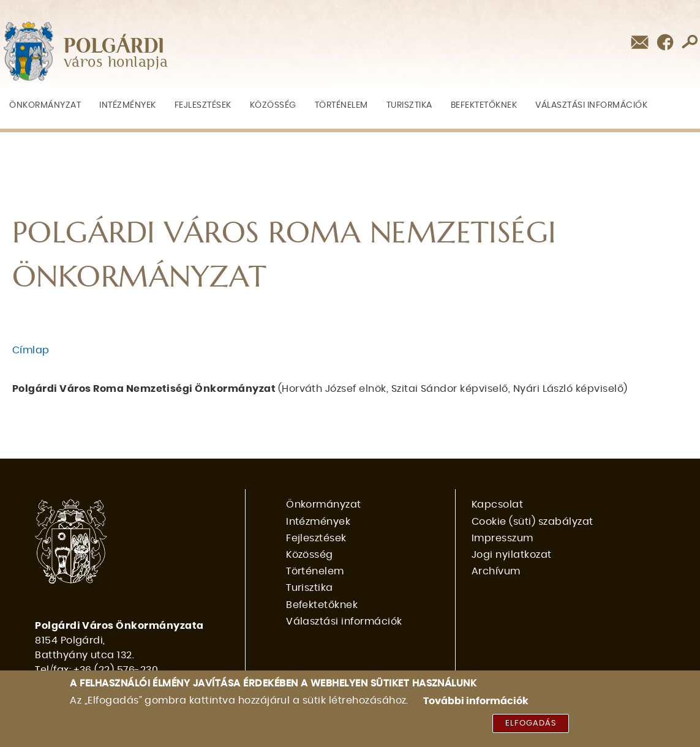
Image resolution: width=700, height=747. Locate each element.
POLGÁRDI (114, 47)
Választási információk (591, 105)
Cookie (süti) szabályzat (533, 522)
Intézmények (128, 105)
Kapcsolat (497, 505)
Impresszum (502, 538)
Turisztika (409, 105)
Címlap (31, 350)
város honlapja (116, 63)
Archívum (496, 571)
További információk (476, 705)
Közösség (273, 105)
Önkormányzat (45, 105)
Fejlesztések (203, 105)
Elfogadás (531, 727)
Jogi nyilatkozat (512, 555)
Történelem (341, 105)
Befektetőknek (484, 105)
